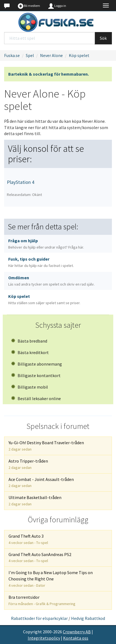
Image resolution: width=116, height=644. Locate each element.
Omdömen (51, 281)
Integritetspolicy (44, 638)
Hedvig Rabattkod (88, 618)
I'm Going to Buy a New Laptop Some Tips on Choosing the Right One (51, 579)
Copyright (32, 632)
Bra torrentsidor (42, 600)
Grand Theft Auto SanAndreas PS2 (40, 558)
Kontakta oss (76, 638)
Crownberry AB (77, 632)
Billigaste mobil (29, 387)
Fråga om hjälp (46, 244)
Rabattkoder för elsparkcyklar (39, 618)
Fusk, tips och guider (41, 262)
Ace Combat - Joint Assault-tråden (41, 482)
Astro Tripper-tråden (28, 464)
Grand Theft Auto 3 (28, 539)
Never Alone (51, 55)
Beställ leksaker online (36, 398)
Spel (30, 55)
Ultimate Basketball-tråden (35, 501)
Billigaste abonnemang (36, 364)
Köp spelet (79, 55)
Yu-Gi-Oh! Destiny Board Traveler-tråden (46, 446)
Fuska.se (12, 55)
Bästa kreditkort (30, 352)
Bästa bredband (29, 341)
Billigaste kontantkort (36, 375)
